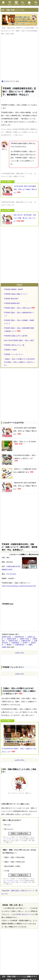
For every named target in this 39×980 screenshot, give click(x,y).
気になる (7, 825)
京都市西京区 (20, 645)
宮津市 (25, 643)
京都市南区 (15, 643)
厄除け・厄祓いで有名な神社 (15, 857)
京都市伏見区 (26, 641)
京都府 (4, 647)
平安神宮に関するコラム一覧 (14, 345)
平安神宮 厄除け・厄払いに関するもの (18, 308)
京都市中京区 (13, 641)
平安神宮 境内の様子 (11, 299)
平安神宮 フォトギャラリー (14, 354)
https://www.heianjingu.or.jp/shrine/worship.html (19, 586)
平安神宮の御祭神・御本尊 (13, 289)
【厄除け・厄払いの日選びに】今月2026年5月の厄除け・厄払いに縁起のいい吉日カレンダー (20, 362)
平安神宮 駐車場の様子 (12, 303)
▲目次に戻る (20, 653)
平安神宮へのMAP (10, 350)
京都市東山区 (19, 637)
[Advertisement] (19, 58)
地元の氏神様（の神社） (13, 866)
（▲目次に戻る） (20, 760)
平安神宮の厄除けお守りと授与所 (16, 336)
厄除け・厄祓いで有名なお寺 (15, 862)
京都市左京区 (6, 637)
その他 (7, 871)
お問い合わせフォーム (25, 914)
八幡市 (30, 645)
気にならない (9, 829)
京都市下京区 (24, 639)
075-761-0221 (11, 574)
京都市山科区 (11, 639)
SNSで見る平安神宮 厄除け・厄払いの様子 (19, 340)
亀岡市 (9, 645)
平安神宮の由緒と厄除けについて (16, 294)
